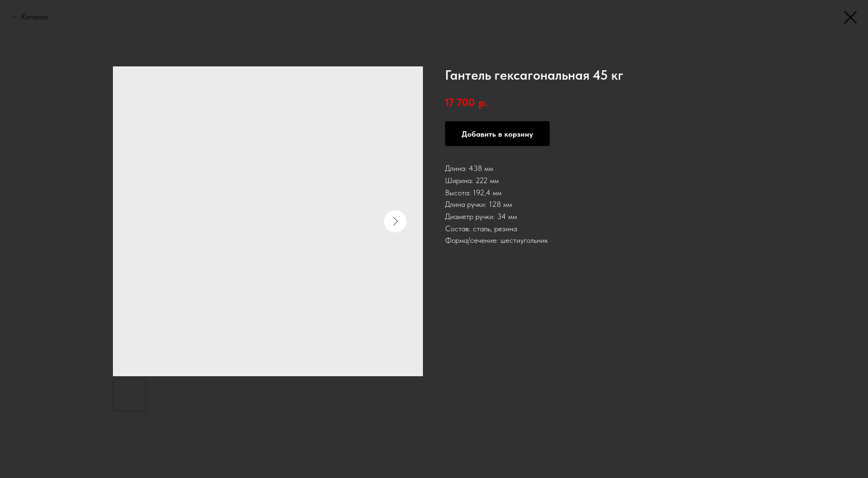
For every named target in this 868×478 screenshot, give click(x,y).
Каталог (35, 17)
